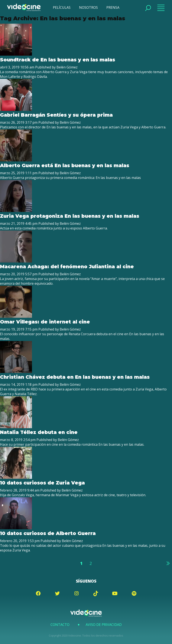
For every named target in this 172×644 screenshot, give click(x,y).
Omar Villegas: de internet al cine (45, 322)
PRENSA (113, 7)
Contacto (60, 625)
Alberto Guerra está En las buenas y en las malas (65, 165)
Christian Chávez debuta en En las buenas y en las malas (75, 377)
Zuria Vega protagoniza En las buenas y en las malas (70, 216)
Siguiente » (168, 563)
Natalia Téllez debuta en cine (39, 432)
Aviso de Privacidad (104, 625)
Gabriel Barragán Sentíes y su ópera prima (56, 115)
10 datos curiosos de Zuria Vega (42, 483)
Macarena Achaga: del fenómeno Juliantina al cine (67, 267)
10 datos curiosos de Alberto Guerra (48, 533)
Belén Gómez (67, 67)
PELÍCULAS (62, 7)
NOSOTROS (88, 7)
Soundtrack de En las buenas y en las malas (58, 60)
